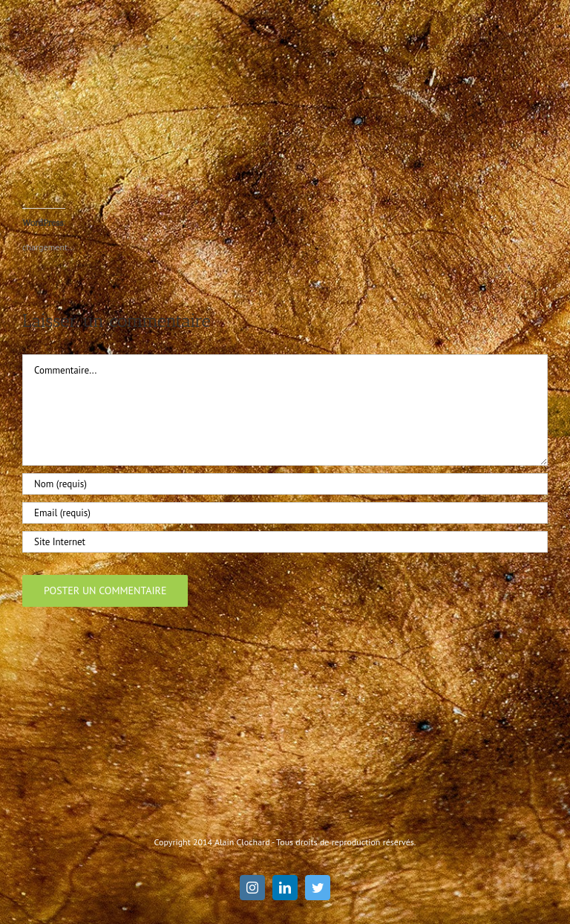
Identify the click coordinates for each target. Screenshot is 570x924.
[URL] (285, 542)
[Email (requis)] (285, 513)
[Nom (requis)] (285, 484)
